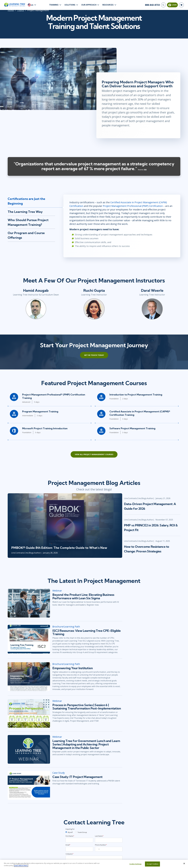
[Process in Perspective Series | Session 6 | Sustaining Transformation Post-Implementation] (29, 714)
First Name (70, 836)
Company (69, 854)
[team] (76, 832)
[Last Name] (109, 840)
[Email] (79, 849)
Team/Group (82, 832)
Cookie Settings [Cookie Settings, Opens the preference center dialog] (135, 864)
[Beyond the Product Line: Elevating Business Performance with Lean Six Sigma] (29, 603)
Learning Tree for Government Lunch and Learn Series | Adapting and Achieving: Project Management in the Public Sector (86, 744)
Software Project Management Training (132, 428)
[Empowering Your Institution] (29, 677)
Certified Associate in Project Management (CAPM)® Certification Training (140, 413)
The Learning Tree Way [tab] (25, 212)
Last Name (99, 836)
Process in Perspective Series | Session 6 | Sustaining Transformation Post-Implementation (87, 707)
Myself (70, 832)
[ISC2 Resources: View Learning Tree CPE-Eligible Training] (29, 639)
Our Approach (89, 5)
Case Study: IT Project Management (77, 777)
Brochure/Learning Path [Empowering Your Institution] (66, 664)
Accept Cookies (153, 864)
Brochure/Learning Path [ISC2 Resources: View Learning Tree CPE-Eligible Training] (66, 627)
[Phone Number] (109, 849)
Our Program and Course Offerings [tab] (26, 235)
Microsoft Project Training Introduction (45, 428)
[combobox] (98, 849)
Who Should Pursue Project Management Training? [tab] (28, 222)
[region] (94, 864)
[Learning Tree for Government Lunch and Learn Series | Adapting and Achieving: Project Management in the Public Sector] (29, 749)
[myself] (66, 832)
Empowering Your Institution (73, 668)
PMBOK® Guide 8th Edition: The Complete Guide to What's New (59, 548)
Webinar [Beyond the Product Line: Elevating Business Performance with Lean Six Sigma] (57, 591)
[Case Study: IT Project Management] (29, 785)
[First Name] (79, 840)
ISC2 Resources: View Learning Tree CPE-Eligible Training (87, 632)
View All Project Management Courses (94, 454)
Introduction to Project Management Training (136, 395)
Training (54, 5)
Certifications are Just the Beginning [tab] (26, 201)
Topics (21, 10)
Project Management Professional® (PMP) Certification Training (54, 396)
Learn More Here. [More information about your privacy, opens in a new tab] (21, 865)
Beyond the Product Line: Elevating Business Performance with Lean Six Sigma (83, 596)
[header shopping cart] (181, 5)
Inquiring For (70, 829)
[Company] (94, 858)
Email (68, 845)
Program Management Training (40, 411)
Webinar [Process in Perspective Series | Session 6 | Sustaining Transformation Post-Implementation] (57, 701)
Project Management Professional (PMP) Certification (133, 206)
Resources (108, 5)
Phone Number (101, 845)
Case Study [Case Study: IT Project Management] (59, 773)
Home (11, 10)
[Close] (184, 864)
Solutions (70, 5)
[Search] (163, 5)
